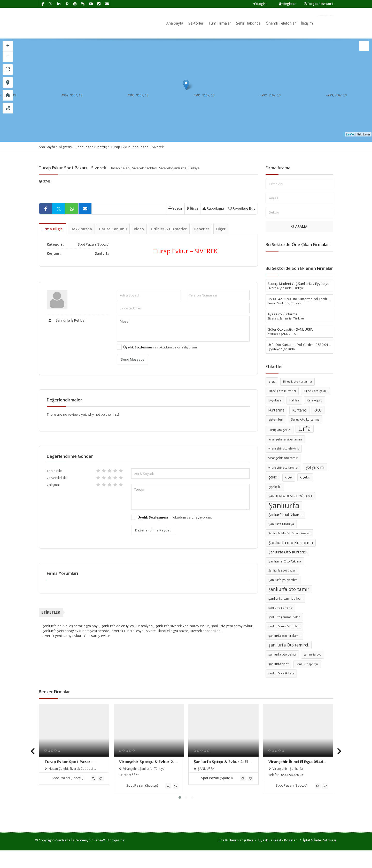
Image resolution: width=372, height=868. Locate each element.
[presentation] (33, 751)
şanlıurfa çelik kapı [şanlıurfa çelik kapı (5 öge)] (281, 673)
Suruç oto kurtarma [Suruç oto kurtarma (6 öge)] (305, 419)
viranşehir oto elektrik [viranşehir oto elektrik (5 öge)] (284, 448)
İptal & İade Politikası (319, 840)
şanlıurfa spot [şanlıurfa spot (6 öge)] (278, 664)
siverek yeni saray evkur (62, 636)
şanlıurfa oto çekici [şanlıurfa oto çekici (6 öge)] (282, 654)
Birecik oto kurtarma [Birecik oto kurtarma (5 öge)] (297, 382)
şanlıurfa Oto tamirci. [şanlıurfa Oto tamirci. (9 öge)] (289, 645)
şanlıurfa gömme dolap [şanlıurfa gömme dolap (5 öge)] (284, 617)
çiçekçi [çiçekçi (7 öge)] (305, 477)
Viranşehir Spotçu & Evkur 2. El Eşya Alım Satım (149, 764)
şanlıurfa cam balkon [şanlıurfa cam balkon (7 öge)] (285, 598)
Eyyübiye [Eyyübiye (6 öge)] (275, 400)
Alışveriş (65, 147)
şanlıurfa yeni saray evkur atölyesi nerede (76, 631)
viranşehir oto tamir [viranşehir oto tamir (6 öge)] (283, 458)
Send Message (133, 359)
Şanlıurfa (102, 253)
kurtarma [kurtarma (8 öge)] (276, 410)
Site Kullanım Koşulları (236, 840)
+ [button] (8, 46)
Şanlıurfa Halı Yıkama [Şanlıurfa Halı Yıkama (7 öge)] (285, 515)
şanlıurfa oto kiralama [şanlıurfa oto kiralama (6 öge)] (284, 636)
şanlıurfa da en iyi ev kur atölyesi (127, 626)
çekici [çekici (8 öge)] (273, 477)
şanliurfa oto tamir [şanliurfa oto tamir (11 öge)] (289, 589)
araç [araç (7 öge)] (272, 381)
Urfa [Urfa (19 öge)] (305, 429)
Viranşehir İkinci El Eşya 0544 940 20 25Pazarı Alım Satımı (296, 764)
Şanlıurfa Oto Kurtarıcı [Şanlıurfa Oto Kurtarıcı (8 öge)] (287, 552)
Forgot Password (319, 4)
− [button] (8, 57)
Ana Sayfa (175, 23)
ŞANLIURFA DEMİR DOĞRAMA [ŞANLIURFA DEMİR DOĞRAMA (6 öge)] (290, 496)
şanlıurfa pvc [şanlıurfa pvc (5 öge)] (312, 654)
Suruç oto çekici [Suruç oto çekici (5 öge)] (280, 430)
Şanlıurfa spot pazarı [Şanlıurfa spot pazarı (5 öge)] (282, 570)
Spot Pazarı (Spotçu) (91, 147)
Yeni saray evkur (97, 636)
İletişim (307, 23)
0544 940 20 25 (292, 775)
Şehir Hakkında (248, 23)
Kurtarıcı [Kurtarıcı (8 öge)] (299, 410)
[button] (180, 797)
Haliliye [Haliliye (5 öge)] (294, 400)
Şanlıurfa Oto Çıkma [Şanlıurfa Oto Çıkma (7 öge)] (285, 561)
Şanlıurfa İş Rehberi (67, 320)
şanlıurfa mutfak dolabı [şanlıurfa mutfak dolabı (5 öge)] (284, 626)
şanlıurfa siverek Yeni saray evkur (182, 626)
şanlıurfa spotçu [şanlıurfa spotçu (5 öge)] (307, 664)
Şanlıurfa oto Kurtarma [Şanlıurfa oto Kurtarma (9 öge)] (291, 543)
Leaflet (350, 134)
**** (135, 775)
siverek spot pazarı (206, 631)
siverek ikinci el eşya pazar (167, 631)
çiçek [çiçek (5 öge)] (289, 477)
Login (259, 4)
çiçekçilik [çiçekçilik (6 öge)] (275, 487)
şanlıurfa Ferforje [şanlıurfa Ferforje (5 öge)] (280, 608)
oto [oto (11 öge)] (318, 410)
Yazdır (175, 208)
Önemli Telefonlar (281, 23)
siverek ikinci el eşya (128, 631)
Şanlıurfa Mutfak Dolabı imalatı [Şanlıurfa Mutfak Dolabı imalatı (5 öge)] (289, 533)
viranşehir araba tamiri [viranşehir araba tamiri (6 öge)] (285, 439)
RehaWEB (101, 840)
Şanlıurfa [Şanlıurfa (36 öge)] (284, 505)
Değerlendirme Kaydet (153, 530)
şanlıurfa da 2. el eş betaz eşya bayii (71, 626)
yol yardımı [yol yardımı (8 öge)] (315, 467)
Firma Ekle (326, 16)
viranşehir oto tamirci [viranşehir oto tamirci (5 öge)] (283, 468)
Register (287, 4)
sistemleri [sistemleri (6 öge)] (276, 419)
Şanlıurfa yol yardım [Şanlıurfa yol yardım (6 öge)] (283, 580)
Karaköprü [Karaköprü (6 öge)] (315, 400)
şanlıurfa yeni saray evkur (232, 626)
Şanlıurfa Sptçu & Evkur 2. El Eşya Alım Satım (221, 764)
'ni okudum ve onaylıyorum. (160, 347)
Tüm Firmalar (220, 23)
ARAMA (299, 226)
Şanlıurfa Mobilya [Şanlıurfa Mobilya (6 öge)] (281, 524)
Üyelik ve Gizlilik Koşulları (278, 840)
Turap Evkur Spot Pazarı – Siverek (137, 147)
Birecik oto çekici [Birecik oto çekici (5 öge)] (315, 391)
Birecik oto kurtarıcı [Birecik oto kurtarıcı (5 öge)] (282, 391)
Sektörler (196, 23)
